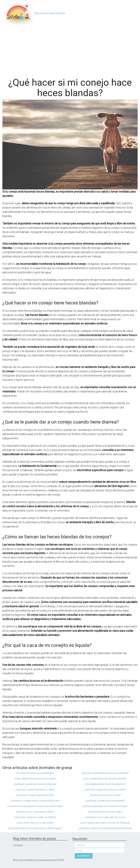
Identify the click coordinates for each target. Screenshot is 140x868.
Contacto (18, 845)
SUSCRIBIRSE (84, 856)
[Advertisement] (70, 50)
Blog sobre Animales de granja (50, 13)
